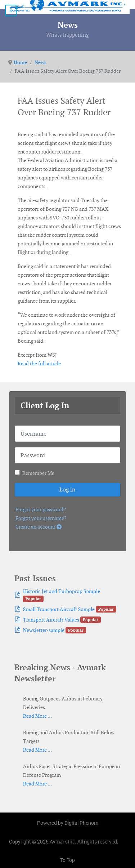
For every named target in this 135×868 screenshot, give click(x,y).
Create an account (39, 527)
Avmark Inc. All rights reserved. (84, 842)
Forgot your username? (41, 518)
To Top (67, 860)
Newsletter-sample (44, 630)
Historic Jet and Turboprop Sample (62, 591)
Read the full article (39, 364)
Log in (67, 489)
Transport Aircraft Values (51, 620)
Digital (81, 823)
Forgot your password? (41, 509)
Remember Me (38, 473)
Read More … (37, 716)
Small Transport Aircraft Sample (59, 609)
